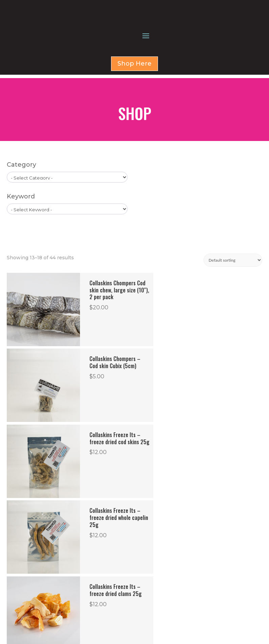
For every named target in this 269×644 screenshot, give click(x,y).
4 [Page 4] (127, 515)
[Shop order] (233, 293)
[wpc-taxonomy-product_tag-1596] (67, 242)
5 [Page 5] (140, 515)
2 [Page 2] (100, 515)
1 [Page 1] (87, 515)
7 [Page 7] (167, 515)
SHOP (155, 574)
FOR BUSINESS (164, 582)
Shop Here (134, 100)
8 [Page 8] (181, 515)
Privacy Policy (45, 632)
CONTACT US (163, 590)
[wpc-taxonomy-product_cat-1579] (67, 210)
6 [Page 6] (154, 515)
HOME (155, 565)
